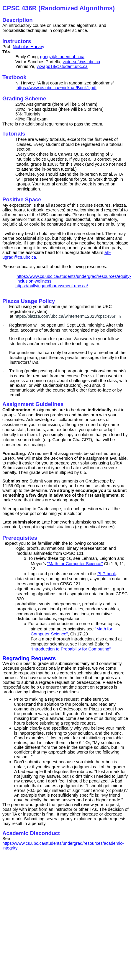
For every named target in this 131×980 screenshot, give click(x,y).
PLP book (107, 574)
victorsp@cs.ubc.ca (81, 62)
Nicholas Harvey (28, 47)
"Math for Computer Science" (75, 564)
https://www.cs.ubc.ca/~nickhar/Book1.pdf (57, 88)
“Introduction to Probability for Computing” (71, 649)
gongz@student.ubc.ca (62, 57)
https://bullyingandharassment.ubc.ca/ (52, 286)
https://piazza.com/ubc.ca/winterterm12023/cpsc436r (68, 316)
